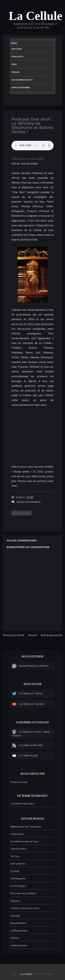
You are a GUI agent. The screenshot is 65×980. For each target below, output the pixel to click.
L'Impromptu (17, 834)
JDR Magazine (18, 878)
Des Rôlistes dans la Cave (24, 841)
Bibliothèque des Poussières (26, 826)
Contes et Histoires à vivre (25, 908)
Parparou (15, 901)
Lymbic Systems (19, 945)
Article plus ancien (52, 635)
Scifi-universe (18, 864)
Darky (50, 974)
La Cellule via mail (25, 756)
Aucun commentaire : (29, 502)
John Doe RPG (18, 849)
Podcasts (17, 57)
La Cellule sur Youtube (28, 704)
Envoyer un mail (19, 782)
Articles (17, 49)
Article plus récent (13, 635)
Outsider (15, 916)
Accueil (32, 635)
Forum (15, 72)
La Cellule (35, 16)
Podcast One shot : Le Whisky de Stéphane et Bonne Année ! (32, 125)
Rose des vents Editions (23, 893)
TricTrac (15, 856)
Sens (14, 64)
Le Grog (15, 871)
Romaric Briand (18, 923)
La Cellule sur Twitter (27, 694)
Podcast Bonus (22, 513)
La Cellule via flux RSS (27, 745)
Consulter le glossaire (22, 803)
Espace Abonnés (21, 87)
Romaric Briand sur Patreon (30, 666)
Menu (14, 43)
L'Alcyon (15, 938)
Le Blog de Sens (19, 930)
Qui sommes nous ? (22, 80)
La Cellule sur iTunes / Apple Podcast (31, 733)
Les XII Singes (18, 886)
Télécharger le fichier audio (27, 159)
